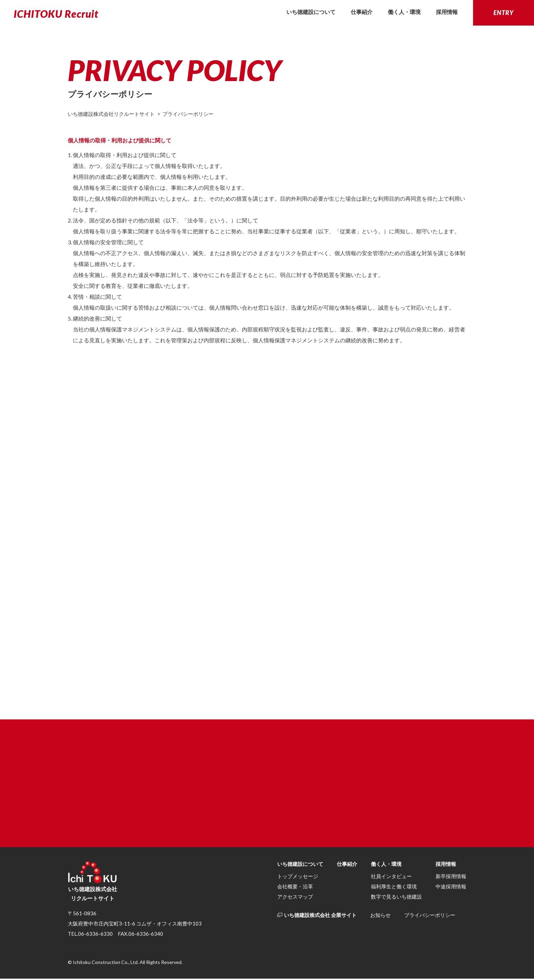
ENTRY (504, 13)
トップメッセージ (298, 878)
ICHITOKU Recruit (56, 14)
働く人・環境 (404, 12)
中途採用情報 (451, 888)
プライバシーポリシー (430, 917)
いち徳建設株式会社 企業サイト (317, 917)
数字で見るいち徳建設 (396, 898)
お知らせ (380, 917)
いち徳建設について (311, 12)
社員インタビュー (391, 878)
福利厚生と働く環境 (394, 888)
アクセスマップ (295, 898)
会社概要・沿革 (295, 888)
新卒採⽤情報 (451, 878)
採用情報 (447, 12)
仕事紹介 (362, 12)
